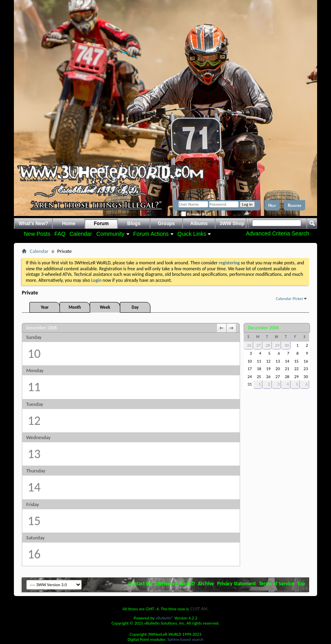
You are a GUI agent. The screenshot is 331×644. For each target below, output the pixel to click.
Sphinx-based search (186, 639)
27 (259, 345)
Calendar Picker (290, 299)
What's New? (33, 224)
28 (268, 345)
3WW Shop (232, 224)
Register (294, 205)
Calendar (81, 234)
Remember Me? (195, 214)
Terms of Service (277, 584)
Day (135, 307)
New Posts (37, 234)
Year (45, 307)
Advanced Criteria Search (277, 233)
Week (105, 307)
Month (75, 307)
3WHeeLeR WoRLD (174, 584)
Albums (199, 224)
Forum (101, 224)
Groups (166, 224)
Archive (206, 584)
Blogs (134, 224)
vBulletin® (165, 618)
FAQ (60, 234)
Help (272, 205)
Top (301, 584)
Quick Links (192, 234)
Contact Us (140, 584)
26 (249, 345)
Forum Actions (151, 234)
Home (69, 224)
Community (111, 234)
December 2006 (263, 328)
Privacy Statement (237, 584)
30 (287, 345)
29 (277, 345)
